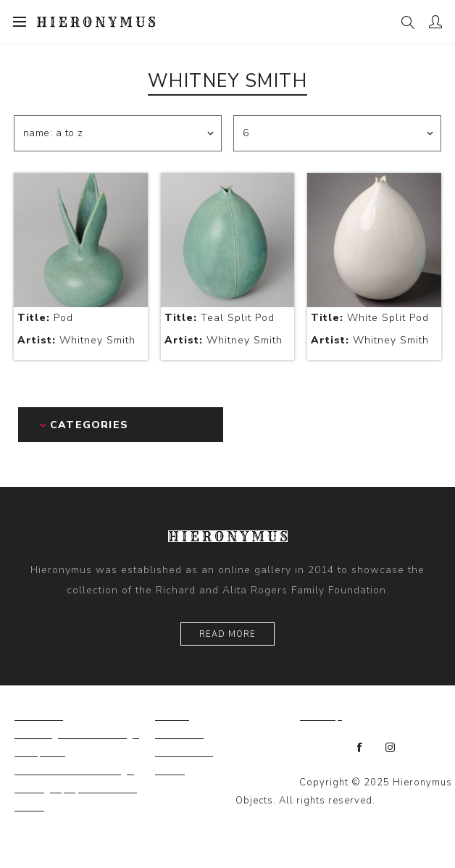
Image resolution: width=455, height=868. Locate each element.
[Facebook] (360, 748)
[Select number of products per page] (337, 133)
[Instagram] (391, 748)
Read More (227, 634)
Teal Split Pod (220, 318)
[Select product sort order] (118, 133)
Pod (45, 318)
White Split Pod (370, 318)
